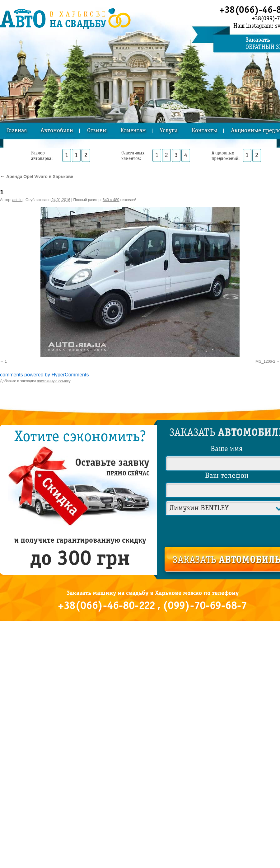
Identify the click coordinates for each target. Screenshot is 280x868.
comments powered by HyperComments (44, 375)
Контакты (204, 131)
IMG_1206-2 (265, 361)
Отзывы (97, 131)
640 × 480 (111, 200)
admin (18, 200)
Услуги (169, 131)
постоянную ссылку (54, 381)
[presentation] (227, 530)
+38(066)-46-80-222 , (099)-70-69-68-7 (152, 606)
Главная (16, 131)
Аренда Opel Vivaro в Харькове (37, 177)
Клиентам (133, 131)
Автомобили (57, 131)
